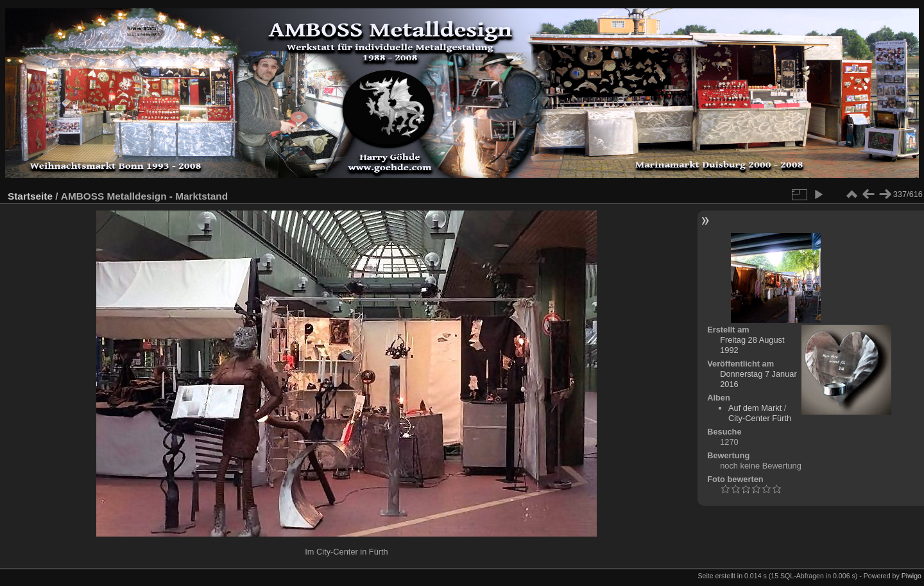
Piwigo (911, 576)
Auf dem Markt (755, 408)
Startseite (30, 196)
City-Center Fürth (760, 418)
